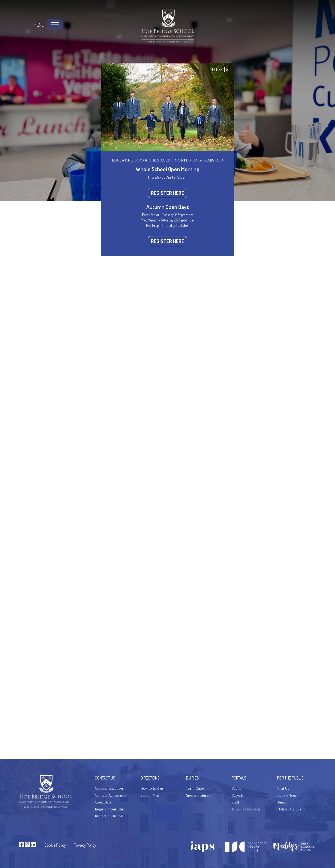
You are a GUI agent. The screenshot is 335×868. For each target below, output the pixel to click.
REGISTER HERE (167, 193)
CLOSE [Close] (221, 70)
